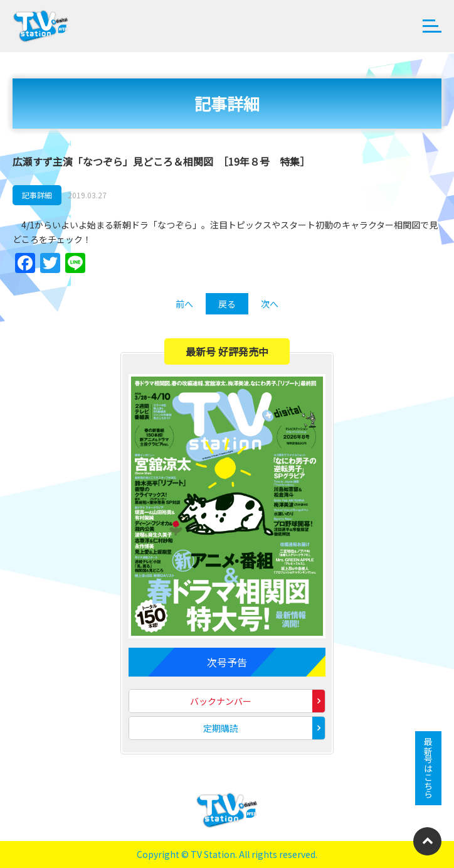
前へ (184, 304)
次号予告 (227, 662)
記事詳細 (37, 195)
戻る (227, 304)
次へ (270, 304)
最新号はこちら (428, 768)
